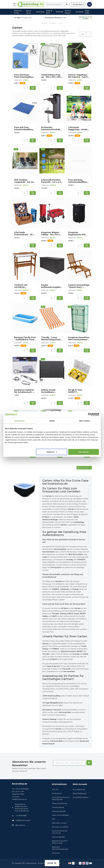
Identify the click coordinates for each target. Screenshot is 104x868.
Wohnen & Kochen (18, 12)
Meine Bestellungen (80, 793)
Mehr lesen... (63, 35)
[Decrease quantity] (28, 89)
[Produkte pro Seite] (83, 34)
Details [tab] (52, 421)
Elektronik (60, 12)
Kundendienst (57, 793)
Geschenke (80, 12)
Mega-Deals (87, 12)
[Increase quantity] (28, 87)
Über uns (55, 789)
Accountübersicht (79, 789)
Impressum (56, 853)
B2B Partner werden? (59, 823)
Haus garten (53, 23)
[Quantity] (24, 88)
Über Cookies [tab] (84, 421)
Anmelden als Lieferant (60, 827)
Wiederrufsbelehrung (60, 803)
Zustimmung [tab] (20, 421)
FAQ (54, 819)
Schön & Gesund (68, 12)
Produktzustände (58, 807)
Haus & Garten (29, 12)
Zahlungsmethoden (59, 811)
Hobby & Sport (49, 12)
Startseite (44, 23)
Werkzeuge (40, 12)
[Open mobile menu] (15, 4)
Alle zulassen (84, 452)
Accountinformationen (81, 797)
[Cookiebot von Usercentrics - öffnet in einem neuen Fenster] (90, 415)
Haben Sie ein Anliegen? (61, 815)
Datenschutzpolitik (58, 837)
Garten (61, 23)
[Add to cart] (33, 88)
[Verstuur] (89, 763)
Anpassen (52, 452)
